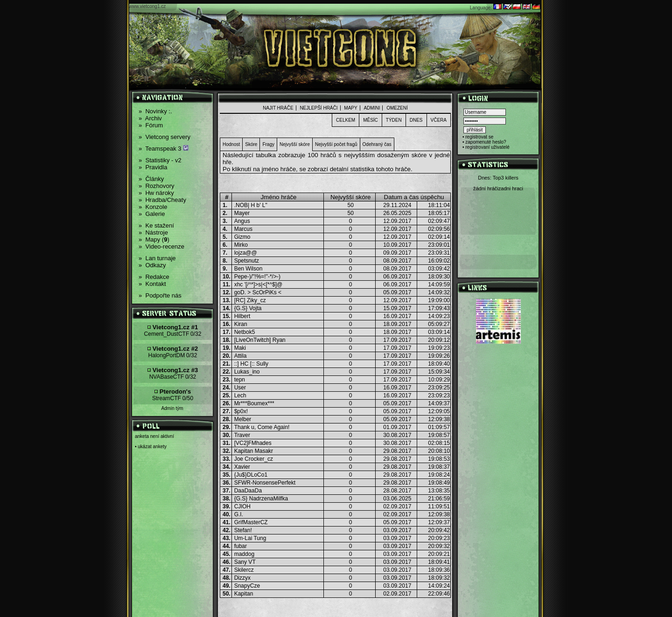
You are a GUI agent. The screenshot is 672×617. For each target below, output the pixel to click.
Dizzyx (242, 578)
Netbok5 (245, 332)
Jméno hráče (278, 197)
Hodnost (231, 144)
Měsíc (371, 120)
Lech (240, 395)
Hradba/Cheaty (162, 200)
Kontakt (152, 284)
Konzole (153, 207)
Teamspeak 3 (164, 149)
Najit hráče (278, 108)
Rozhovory (157, 186)
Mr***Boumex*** (254, 403)
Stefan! (243, 530)
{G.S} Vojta (248, 308)
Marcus (243, 229)
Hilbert (242, 316)
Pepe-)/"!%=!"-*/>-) (257, 277)
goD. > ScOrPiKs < (258, 292)
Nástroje (153, 232)
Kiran (241, 324)
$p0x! (241, 411)
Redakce (154, 277)
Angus (242, 221)
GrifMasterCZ (251, 522)
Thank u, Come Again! (262, 427)
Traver (242, 435)
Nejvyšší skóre (295, 144)
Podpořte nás (160, 295)
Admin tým (172, 408)
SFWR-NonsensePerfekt (265, 483)
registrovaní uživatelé (487, 147)
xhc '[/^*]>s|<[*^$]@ (259, 284)
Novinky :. (155, 111)
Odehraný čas (377, 144)
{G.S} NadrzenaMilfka (261, 499)
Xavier (242, 467)
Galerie (152, 214)
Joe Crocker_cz (254, 459)
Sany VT (245, 562)
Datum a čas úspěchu (414, 197)
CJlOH (242, 506)
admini (372, 108)
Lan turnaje (157, 258)
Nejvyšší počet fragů (336, 144)
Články (151, 179)
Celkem (346, 120)
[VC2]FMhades (253, 443)
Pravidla (153, 167)
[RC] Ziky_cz (250, 300)
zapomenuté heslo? (486, 142)
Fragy (268, 144)
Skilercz (244, 570)
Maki (240, 348)
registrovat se (479, 137)
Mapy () (154, 239)
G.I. (239, 514)
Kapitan (244, 594)
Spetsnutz (247, 261)
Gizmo (242, 237)
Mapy (350, 108)
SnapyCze (247, 586)
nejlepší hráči (318, 108)
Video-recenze (161, 246)
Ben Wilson (248, 269)
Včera (439, 120)
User (240, 388)
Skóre (251, 144)
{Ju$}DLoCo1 (251, 475)
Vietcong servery (164, 137)
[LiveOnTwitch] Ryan (260, 340)
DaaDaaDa (248, 491)
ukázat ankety (152, 447)
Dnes (416, 120)
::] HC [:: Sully (251, 364)
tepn (240, 380)
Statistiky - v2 (160, 160)
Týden (394, 120)
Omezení (397, 108)
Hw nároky (156, 193)
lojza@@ (246, 253)
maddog (244, 554)
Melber (243, 419)
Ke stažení (156, 225)
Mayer (242, 213)
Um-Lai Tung (250, 538)
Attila (241, 356)
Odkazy (152, 265)
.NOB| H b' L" (251, 205)
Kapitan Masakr (254, 451)
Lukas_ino (247, 372)
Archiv (150, 118)
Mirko (241, 245)
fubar (241, 546)
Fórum (151, 125)
